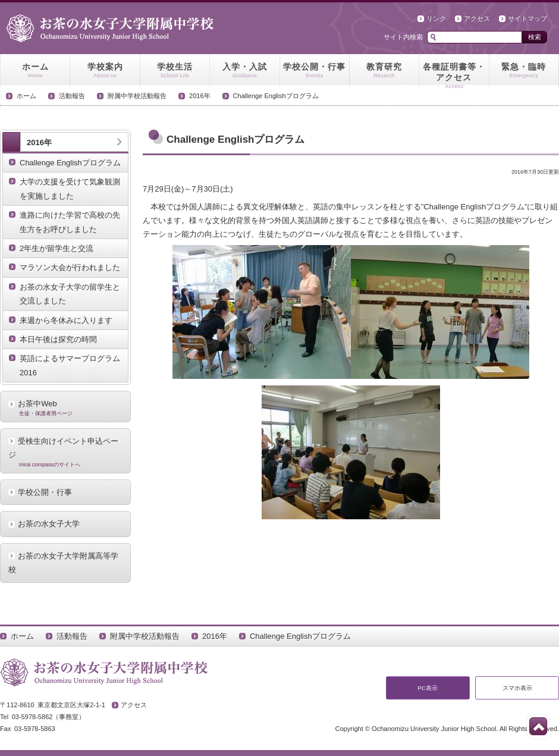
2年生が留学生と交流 (56, 248)
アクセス (477, 18)
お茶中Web (65, 407)
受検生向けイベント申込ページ (65, 452)
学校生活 (175, 71)
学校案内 (105, 71)
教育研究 (384, 71)
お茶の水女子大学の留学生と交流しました (70, 294)
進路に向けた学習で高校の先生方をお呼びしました (70, 222)
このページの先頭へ (538, 726)
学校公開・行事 (315, 71)
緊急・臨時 (524, 71)
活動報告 (72, 96)
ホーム (35, 71)
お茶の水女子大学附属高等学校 (63, 563)
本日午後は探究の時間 (58, 339)
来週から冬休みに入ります (66, 320)
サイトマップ (527, 18)
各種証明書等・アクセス (454, 74)
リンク (436, 18)
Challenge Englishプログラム (276, 96)
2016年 (200, 96)
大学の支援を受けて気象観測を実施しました (70, 189)
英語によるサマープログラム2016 (70, 365)
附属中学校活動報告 (137, 96)
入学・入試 (244, 71)
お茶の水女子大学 (49, 524)
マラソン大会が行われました (70, 267)
